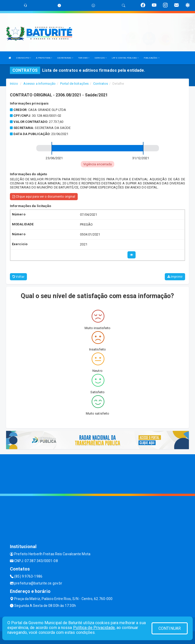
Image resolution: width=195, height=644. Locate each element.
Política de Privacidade (94, 628)
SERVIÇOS (101, 58)
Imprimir (175, 277)
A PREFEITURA (44, 58)
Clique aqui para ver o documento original (44, 197)
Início (14, 84)
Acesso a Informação (39, 84)
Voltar (18, 277)
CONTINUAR (170, 628)
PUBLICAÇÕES (151, 58)
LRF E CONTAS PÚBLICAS (125, 58)
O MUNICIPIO (24, 58)
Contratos (101, 84)
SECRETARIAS (65, 58)
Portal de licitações (74, 84)
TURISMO (84, 58)
